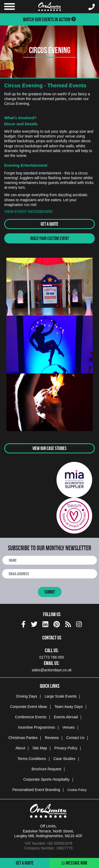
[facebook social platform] (23, 623)
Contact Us (75, 738)
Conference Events (31, 717)
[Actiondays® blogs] (68, 623)
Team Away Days (69, 707)
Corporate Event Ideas (29, 707)
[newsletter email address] (50, 574)
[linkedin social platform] (45, 623)
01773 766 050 (52, 657)
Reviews (52, 738)
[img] (23, 624)
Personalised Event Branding (36, 790)
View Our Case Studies (49, 448)
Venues (69, 727)
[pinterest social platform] (57, 623)
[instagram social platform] (79, 623)
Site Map (40, 748)
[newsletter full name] (50, 560)
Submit (50, 592)
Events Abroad (66, 717)
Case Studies (64, 759)
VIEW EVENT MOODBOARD (28, 212)
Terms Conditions (32, 759)
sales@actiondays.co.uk (52, 670)
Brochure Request (46, 769)
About (20, 748)
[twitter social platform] (34, 623)
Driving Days (27, 696)
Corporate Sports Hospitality (46, 779)
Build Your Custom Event (50, 238)
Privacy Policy (66, 748)
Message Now (74, 863)
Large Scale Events (61, 696)
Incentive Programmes (37, 727)
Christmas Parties (23, 738)
